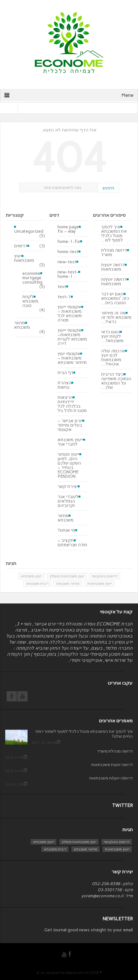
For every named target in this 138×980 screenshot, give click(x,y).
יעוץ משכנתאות (24, 258)
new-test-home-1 (68, 274)
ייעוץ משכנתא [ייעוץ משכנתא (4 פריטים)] (44, 842)
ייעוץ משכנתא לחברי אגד (70, 442)
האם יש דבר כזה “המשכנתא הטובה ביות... (115, 298)
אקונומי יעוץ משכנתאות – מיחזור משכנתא (72, 358)
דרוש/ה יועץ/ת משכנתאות (114, 282)
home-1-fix (69, 241)
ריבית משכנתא (37, 584)
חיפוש (108, 188)
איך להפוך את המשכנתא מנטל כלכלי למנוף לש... (114, 234)
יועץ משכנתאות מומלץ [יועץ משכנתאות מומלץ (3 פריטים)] (79, 842)
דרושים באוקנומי (105, 576)
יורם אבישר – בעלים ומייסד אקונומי (70, 425)
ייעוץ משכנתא (31, 576)
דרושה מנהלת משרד (114, 252)
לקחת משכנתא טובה (30, 301)
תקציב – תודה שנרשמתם (72, 543)
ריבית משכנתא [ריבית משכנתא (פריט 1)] (55, 849)
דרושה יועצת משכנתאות (113, 267)
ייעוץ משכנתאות (100, 584)
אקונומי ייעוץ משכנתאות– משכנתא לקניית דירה (72, 337)
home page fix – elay (68, 229)
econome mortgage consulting (32, 278)
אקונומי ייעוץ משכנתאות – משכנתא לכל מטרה (70, 314)
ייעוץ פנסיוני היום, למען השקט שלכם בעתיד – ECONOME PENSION (69, 465)
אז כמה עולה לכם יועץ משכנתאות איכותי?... (113, 358)
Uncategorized (29, 231)
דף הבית (65, 373)
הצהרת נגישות (64, 385)
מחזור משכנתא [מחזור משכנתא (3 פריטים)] (86, 849)
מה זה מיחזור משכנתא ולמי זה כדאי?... (116, 317)
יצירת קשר (68, 487)
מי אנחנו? (66, 530)
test (62, 287)
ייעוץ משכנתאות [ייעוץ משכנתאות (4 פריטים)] (117, 849)
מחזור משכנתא (22, 325)
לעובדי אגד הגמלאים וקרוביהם (68, 501)
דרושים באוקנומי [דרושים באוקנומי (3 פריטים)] (117, 842)
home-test (68, 252)
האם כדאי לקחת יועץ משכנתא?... (112, 336)
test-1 (64, 297)
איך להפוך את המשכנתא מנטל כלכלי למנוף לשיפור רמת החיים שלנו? (84, 734)
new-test (67, 262)
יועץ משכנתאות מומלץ (67, 576)
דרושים (21, 246)
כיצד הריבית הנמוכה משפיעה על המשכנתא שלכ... (116, 381)
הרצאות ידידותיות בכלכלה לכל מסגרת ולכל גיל (72, 404)
